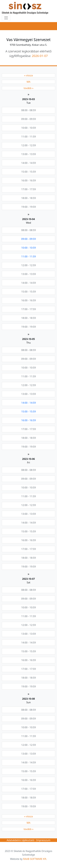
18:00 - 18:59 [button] (28, 198)
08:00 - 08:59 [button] (28, 110)
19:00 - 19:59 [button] (28, 207)
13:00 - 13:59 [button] (28, 154)
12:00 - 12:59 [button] (28, 145)
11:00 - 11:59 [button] (28, 137)
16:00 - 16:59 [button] (28, 180)
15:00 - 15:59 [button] (28, 172)
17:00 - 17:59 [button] (28, 189)
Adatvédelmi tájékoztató (21, 840)
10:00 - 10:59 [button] (28, 128)
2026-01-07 (40, 56)
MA (28, 82)
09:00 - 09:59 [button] (28, 119)
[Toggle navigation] (6, 18)
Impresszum (43, 840)
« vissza (28, 75)
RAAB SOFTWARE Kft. (35, 859)
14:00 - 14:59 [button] (28, 163)
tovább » (28, 88)
